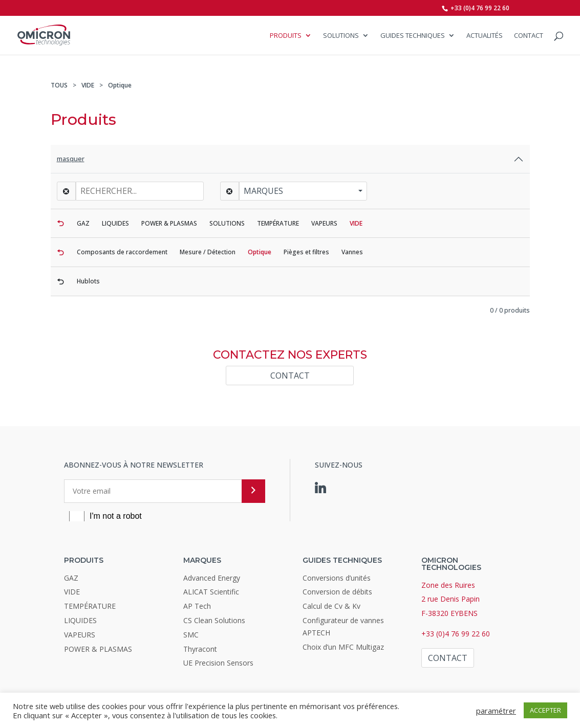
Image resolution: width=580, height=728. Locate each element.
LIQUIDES (80, 620)
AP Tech (197, 606)
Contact (529, 36)
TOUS (59, 85)
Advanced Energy (212, 578)
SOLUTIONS (341, 36)
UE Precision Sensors (218, 663)
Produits (286, 36)
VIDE (88, 85)
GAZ (71, 578)
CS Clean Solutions (214, 620)
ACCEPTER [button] (545, 710)
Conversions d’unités (337, 578)
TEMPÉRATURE (90, 606)
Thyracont (200, 649)
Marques (263, 191)
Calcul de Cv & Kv (331, 606)
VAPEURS (80, 635)
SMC (191, 635)
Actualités (485, 36)
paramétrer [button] (496, 711)
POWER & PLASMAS (98, 649)
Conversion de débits (337, 592)
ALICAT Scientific (211, 592)
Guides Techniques (413, 36)
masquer (71, 159)
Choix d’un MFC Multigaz (343, 647)
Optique (120, 85)
